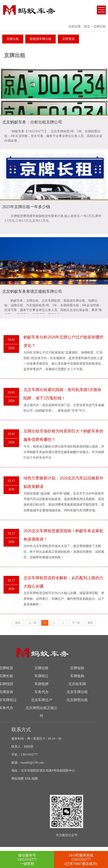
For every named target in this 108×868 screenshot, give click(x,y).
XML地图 (57, 779)
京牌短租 (37, 668)
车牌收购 (37, 676)
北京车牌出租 (37, 692)
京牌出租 (13, 39)
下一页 (76, 623)
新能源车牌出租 (41, 39)
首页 (87, 26)
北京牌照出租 (37, 700)
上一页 (32, 623)
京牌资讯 (69, 39)
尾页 (90, 623)
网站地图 (44, 779)
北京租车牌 (37, 684)
